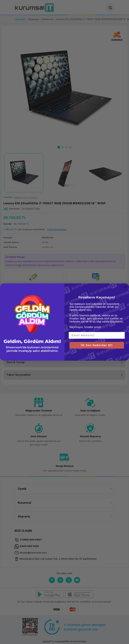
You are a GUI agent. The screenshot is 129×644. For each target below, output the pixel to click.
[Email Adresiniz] (97, 335)
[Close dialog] (125, 287)
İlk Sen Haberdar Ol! (97, 345)
